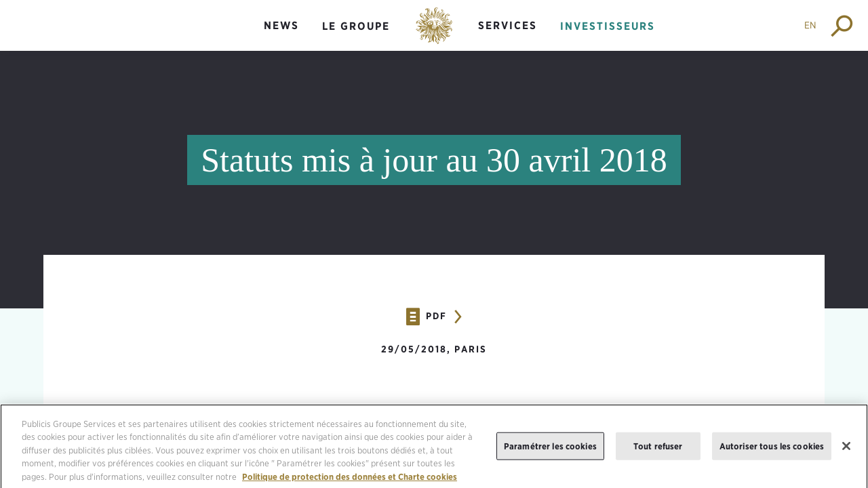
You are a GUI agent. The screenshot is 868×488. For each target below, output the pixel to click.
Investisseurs (608, 26)
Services (508, 25)
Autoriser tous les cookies (772, 450)
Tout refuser (658, 450)
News (281, 25)
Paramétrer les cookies (550, 450)
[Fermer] (846, 451)
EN (810, 25)
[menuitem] (281, 37)
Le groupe (356, 26)
